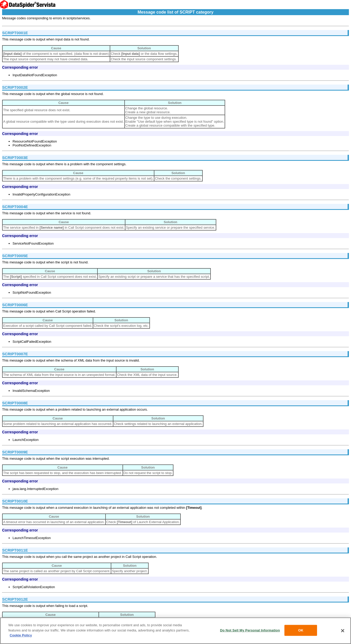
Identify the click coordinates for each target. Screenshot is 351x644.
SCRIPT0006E (15, 305)
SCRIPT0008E (15, 403)
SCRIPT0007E (15, 354)
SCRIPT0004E (15, 207)
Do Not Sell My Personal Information (250, 630)
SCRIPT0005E (15, 256)
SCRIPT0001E (15, 33)
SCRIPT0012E (15, 599)
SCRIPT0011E (15, 550)
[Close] (343, 631)
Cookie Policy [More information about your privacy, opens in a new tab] (21, 635)
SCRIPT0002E (15, 87)
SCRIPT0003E (15, 158)
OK (301, 630)
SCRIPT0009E (15, 452)
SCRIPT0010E (15, 501)
